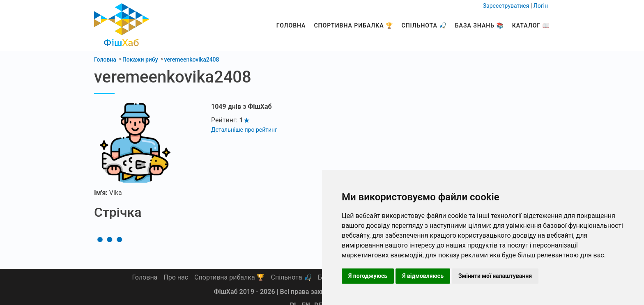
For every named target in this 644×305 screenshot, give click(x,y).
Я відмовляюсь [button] (423, 276)
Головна (291, 25)
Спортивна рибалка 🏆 (353, 25)
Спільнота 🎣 (424, 25)
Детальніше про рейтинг (244, 130)
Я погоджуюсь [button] (368, 276)
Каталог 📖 (531, 25)
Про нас (176, 277)
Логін (541, 6)
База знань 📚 (480, 25)
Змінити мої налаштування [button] (495, 276)
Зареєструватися (506, 6)
